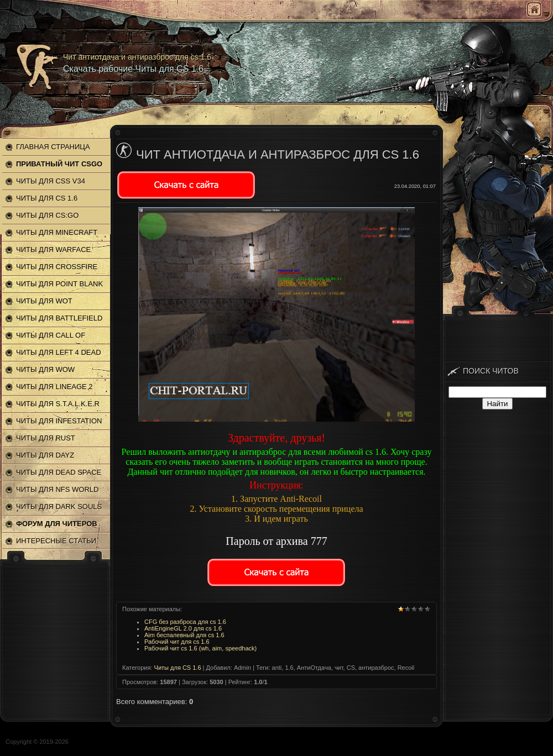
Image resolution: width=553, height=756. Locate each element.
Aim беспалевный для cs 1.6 (184, 635)
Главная (534, 9)
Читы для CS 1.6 (178, 668)
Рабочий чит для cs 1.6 (177, 642)
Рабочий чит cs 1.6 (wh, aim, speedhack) (200, 648)
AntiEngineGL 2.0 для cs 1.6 (183, 628)
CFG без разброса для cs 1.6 (185, 622)
